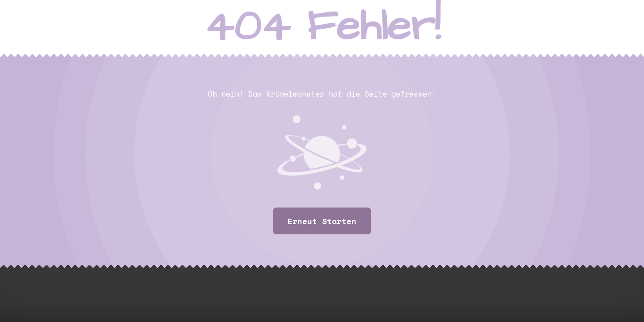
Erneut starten (322, 221)
